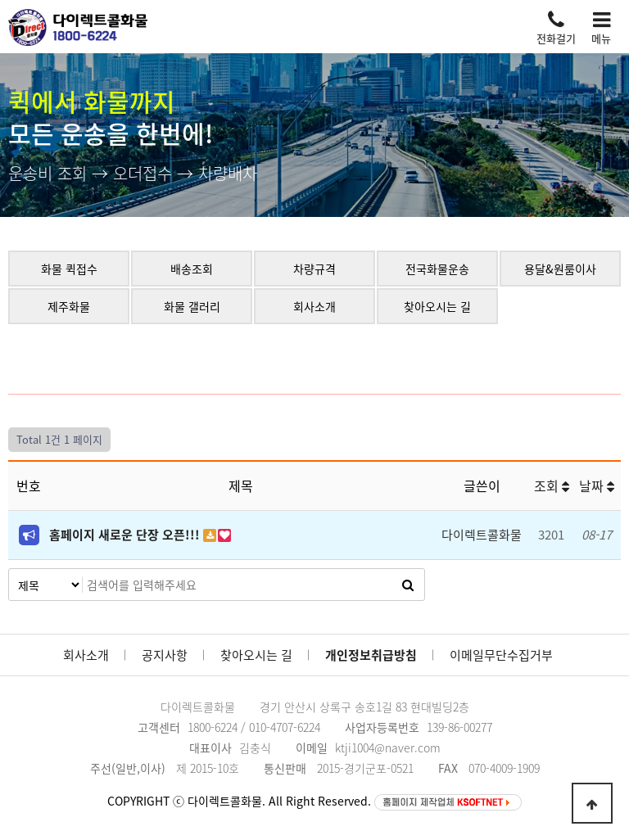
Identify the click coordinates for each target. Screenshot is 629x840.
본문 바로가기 (0, 0)
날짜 (597, 485)
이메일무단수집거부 (501, 655)
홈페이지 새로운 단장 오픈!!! (126, 535)
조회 (552, 485)
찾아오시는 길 (256, 655)
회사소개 (86, 655)
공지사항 (165, 655)
